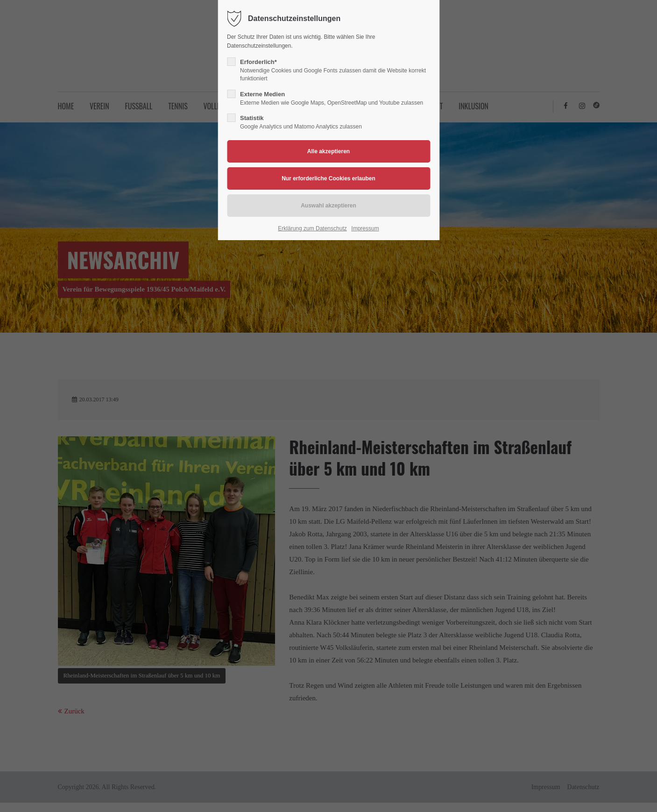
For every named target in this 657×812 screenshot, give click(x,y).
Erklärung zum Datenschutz (312, 228)
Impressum (365, 228)
